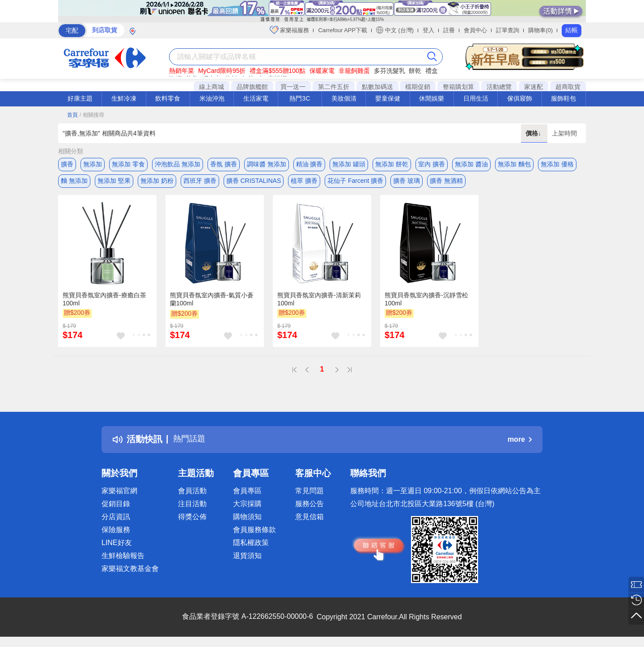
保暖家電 (322, 71)
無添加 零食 (128, 164)
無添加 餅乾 (392, 164)
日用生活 (476, 98)
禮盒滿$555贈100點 (278, 71)
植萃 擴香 (304, 182)
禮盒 (432, 71)
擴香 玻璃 (407, 182)
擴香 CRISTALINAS (254, 182)
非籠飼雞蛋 (354, 71)
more (520, 442)
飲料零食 (168, 98)
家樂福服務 (290, 30)
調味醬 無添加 (267, 164)
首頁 (72, 115)
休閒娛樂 (432, 98)
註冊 (449, 30)
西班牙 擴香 (200, 182)
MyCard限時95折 (222, 71)
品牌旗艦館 (252, 87)
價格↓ (534, 133)
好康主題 (80, 98)
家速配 (534, 87)
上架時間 (564, 133)
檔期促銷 (418, 87)
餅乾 (415, 71)
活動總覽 (499, 87)
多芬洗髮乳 (390, 71)
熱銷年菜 (182, 71)
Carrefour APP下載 (343, 30)
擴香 (67, 164)
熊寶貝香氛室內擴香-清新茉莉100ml (319, 302)
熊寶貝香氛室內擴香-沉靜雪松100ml (426, 302)
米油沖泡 (212, 98)
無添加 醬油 (471, 164)
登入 (428, 30)
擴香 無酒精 (446, 182)
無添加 (93, 164)
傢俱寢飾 (520, 98)
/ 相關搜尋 (92, 115)
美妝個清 (344, 98)
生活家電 (256, 98)
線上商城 (212, 87)
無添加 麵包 (514, 164)
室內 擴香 (432, 164)
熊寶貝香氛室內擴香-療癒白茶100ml (104, 302)
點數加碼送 (377, 87)
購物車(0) (540, 30)
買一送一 (293, 87)
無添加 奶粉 (157, 182)
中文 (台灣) (395, 30)
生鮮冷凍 (124, 98)
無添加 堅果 (114, 182)
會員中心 (475, 30)
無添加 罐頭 (349, 164)
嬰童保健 (388, 98)
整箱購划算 (458, 87)
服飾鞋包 (563, 98)
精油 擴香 (309, 164)
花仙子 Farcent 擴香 (355, 182)
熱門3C (300, 98)
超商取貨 (568, 87)
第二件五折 (334, 87)
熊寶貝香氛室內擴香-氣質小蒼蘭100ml (212, 302)
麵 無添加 (74, 182)
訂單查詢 (508, 30)
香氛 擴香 (224, 164)
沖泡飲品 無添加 (178, 164)
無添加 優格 (557, 164)
